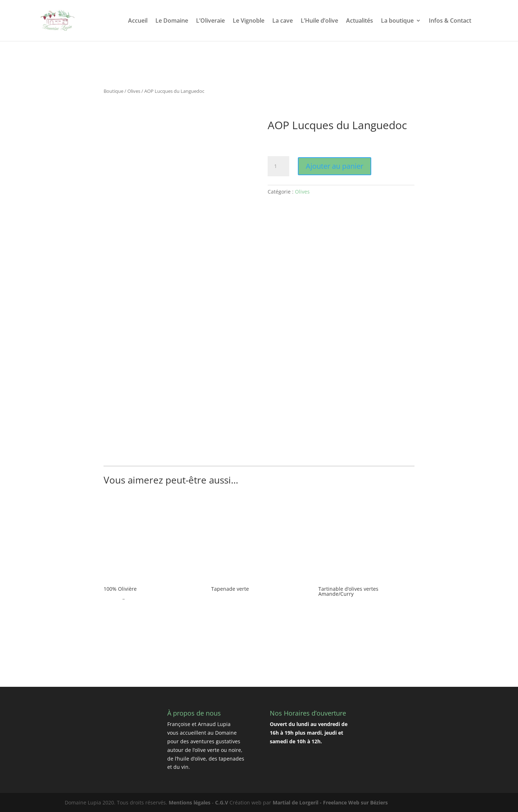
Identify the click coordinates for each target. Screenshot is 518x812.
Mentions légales (190, 802)
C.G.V (222, 802)
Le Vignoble (249, 21)
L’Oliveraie (210, 21)
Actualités (360, 21)
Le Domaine (172, 21)
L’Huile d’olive (319, 21)
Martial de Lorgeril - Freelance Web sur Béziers (330, 802)
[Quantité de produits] (278, 166)
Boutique (113, 91)
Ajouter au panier (335, 166)
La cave (283, 21)
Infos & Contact (450, 21)
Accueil (138, 21)
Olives (134, 91)
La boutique (397, 21)
